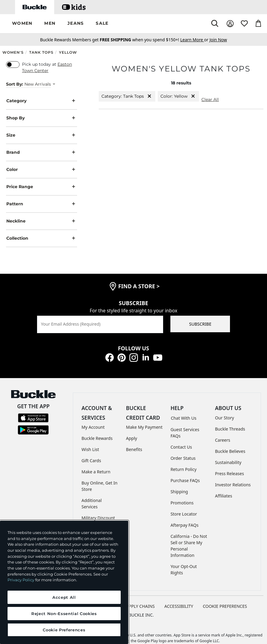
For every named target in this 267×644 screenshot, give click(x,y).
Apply (132, 438)
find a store (139, 286)
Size (42, 135)
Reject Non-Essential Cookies (64, 614)
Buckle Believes (230, 451)
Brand (42, 152)
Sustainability (228, 462)
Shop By (42, 118)
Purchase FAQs (185, 480)
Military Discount (98, 518)
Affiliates (224, 496)
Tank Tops (41, 52)
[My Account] (230, 24)
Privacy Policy (21, 580)
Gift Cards (91, 461)
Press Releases (229, 474)
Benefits (134, 449)
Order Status (183, 458)
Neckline (42, 221)
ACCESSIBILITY (179, 606)
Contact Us (181, 447)
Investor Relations (233, 485)
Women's (13, 52)
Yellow (68, 52)
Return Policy (183, 469)
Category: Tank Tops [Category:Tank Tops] (127, 96)
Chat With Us (183, 418)
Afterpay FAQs (184, 525)
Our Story (224, 418)
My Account (93, 427)
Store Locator (184, 514)
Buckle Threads (230, 429)
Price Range (42, 187)
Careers (222, 440)
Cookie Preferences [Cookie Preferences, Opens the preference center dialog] (64, 630)
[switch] (13, 65)
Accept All (64, 597)
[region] (64, 582)
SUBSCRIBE (200, 324)
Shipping (179, 492)
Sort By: (15, 84)
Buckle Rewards (97, 438)
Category (42, 101)
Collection (42, 238)
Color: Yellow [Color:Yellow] (178, 96)
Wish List (90, 449)
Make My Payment (144, 427)
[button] (22, 24)
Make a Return (96, 472)
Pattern (42, 204)
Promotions (182, 503)
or (195, 40)
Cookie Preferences (225, 606)
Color (42, 170)
